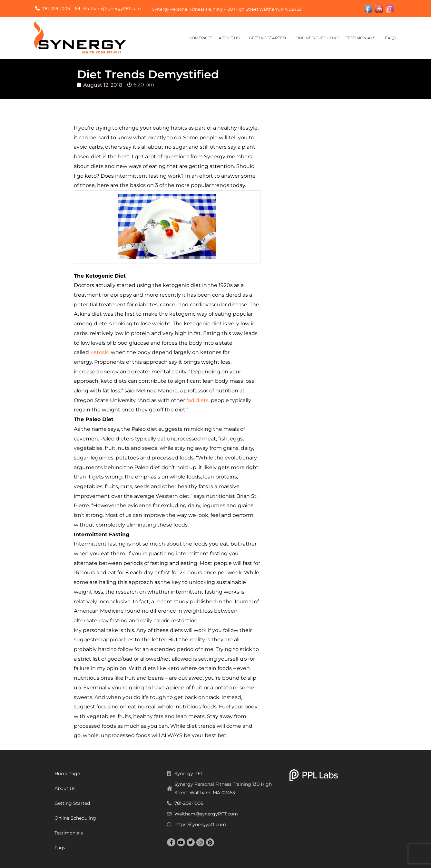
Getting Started (269, 38)
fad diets (197, 400)
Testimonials (362, 38)
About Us (231, 38)
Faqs (392, 38)
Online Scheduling (318, 38)
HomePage (200, 38)
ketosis (99, 352)
